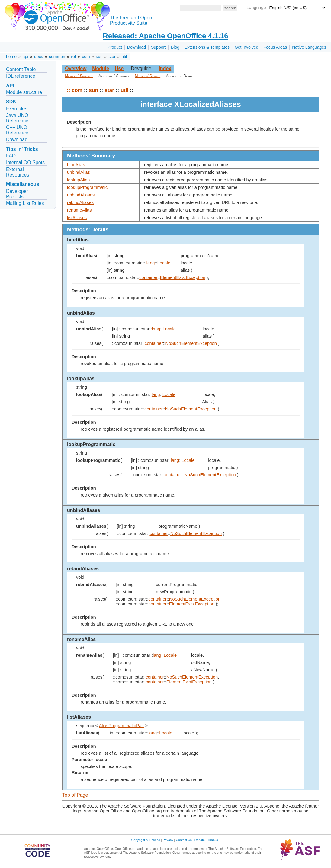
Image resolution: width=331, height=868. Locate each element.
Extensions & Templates (207, 47)
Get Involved (247, 47)
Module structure (24, 92)
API (10, 86)
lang (151, 263)
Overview (76, 68)
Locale (164, 263)
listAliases (77, 218)
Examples (17, 109)
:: (69, 90)
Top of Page (75, 795)
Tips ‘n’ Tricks (22, 149)
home (11, 57)
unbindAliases (81, 195)
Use (119, 68)
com (86, 57)
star (112, 57)
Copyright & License (146, 840)
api (26, 57)
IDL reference (21, 76)
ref (73, 57)
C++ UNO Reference (17, 130)
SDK (11, 102)
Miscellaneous (22, 184)
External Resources (18, 172)
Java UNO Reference (17, 118)
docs (39, 57)
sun (99, 57)
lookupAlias (78, 180)
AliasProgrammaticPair (121, 726)
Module (101, 68)
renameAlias (79, 210)
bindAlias (76, 165)
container (148, 277)
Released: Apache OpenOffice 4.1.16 (165, 36)
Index (165, 68)
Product (115, 47)
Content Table (21, 69)
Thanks (213, 840)
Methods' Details (148, 76)
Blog (175, 47)
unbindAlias (79, 172)
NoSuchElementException (191, 343)
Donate (200, 840)
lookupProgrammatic (87, 187)
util (124, 57)
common (57, 57)
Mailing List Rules (25, 203)
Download (137, 47)
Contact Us (184, 840)
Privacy (168, 840)
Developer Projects (17, 194)
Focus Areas (275, 47)
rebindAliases (80, 202)
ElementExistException (183, 277)
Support (158, 47)
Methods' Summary (79, 76)
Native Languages (309, 47)
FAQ (11, 156)
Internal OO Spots (25, 162)
